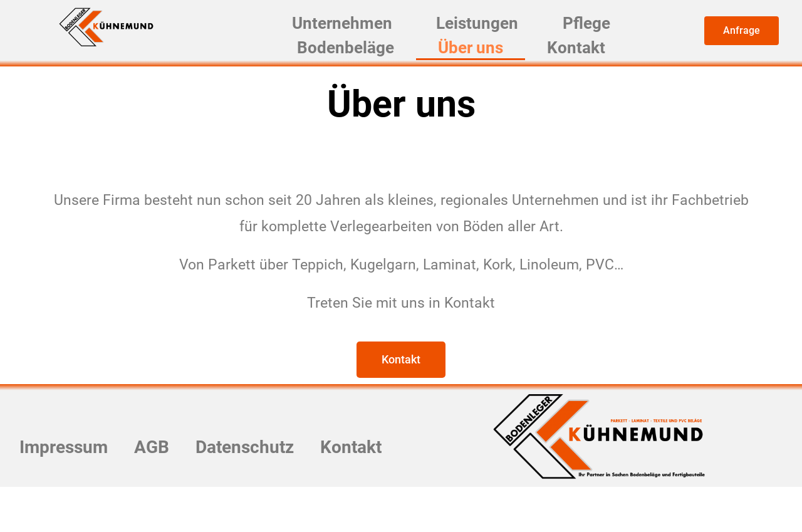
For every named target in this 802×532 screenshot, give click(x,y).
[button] (742, 31)
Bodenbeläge (357, 69)
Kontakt (568, 69)
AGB (195, 477)
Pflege (581, 30)
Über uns (474, 69)
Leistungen (483, 30)
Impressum (98, 477)
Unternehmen (354, 30)
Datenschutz (298, 477)
